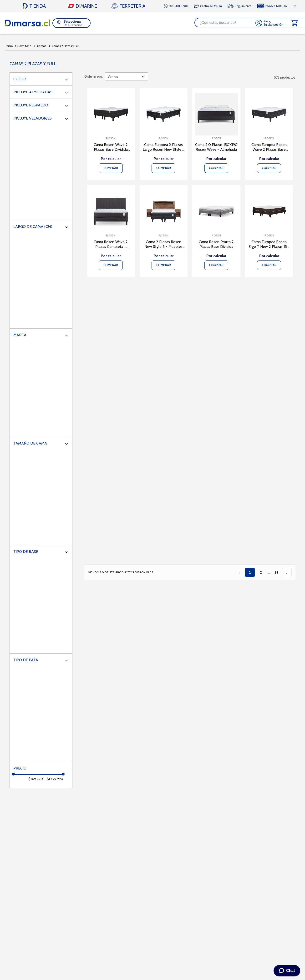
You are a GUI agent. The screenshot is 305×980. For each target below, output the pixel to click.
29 (276, 572)
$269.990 (36, 778)
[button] (71, 23)
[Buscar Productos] (246, 23)
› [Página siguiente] (287, 572)
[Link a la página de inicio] (9, 45)
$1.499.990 (53, 778)
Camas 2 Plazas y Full (65, 45)
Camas (41, 45)
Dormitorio (24, 45)
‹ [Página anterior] (239, 572)
